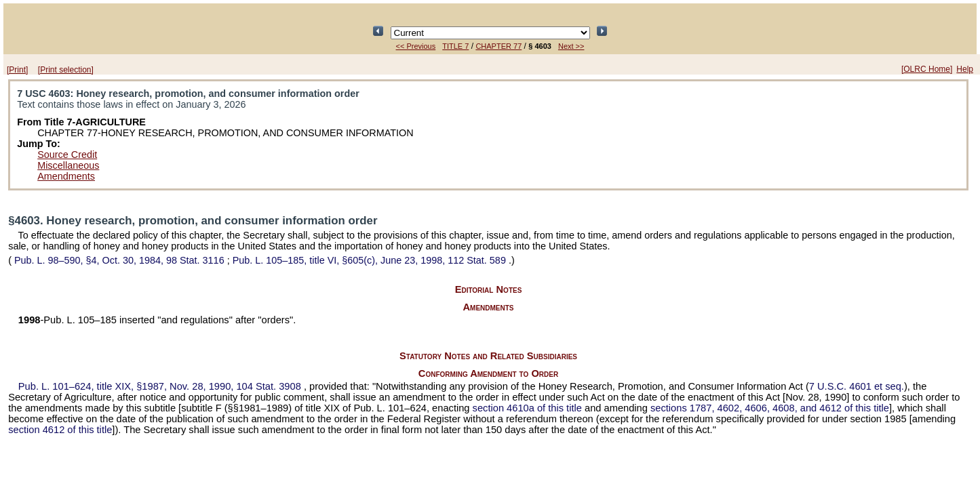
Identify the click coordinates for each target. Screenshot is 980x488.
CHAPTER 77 (498, 46)
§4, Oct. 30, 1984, (119, 260)
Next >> (571, 46)
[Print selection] (66, 70)
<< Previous (416, 46)
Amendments (66, 176)
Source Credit (67, 155)
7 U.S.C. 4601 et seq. (857, 386)
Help (965, 69)
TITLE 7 (455, 46)
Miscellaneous (68, 165)
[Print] (17, 70)
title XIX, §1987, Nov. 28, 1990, (161, 386)
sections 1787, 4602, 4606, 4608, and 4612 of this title (770, 408)
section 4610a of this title (527, 408)
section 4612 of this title (60, 430)
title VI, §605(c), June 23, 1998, (371, 260)
